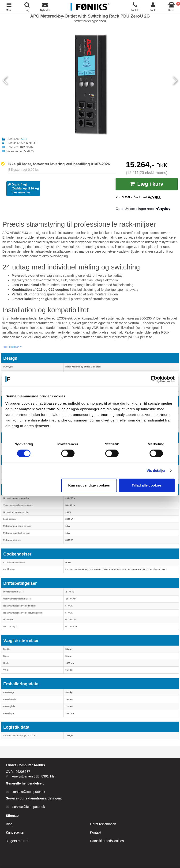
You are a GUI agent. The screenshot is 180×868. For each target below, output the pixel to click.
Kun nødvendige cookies (89, 485)
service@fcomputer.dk (29, 807)
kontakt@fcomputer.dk (29, 792)
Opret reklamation (103, 824)
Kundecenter (15, 832)
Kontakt (96, 832)
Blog (9, 824)
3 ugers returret (17, 841)
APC (24, 139)
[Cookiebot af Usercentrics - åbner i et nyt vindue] (154, 379)
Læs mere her (21, 192)
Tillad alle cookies (147, 485)
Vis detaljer (156, 470)
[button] (13, 347)
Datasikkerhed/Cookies (107, 841)
